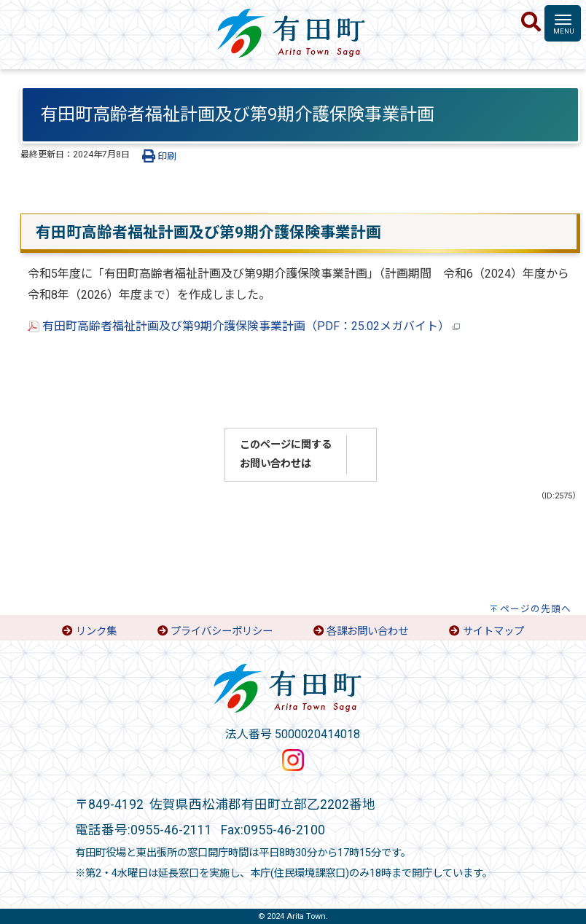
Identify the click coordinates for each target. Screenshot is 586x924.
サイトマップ (493, 631)
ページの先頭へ (536, 609)
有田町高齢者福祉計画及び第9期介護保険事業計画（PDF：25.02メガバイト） (244, 326)
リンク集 (96, 631)
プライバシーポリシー (222, 631)
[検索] (531, 23)
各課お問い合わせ (367, 631)
